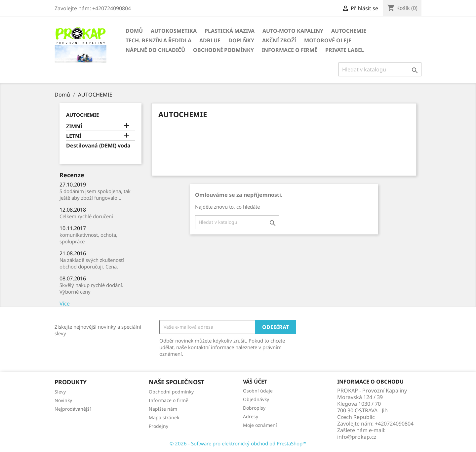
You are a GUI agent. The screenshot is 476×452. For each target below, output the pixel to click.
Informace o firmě (290, 50)
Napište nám (163, 409)
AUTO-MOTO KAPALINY (293, 31)
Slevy (60, 392)
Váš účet (255, 382)
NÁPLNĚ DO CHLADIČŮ (155, 50)
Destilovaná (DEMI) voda (98, 146)
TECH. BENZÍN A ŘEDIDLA (159, 40)
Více (65, 304)
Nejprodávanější (73, 409)
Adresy (251, 416)
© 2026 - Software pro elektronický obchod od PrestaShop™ (238, 443)
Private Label (345, 50)
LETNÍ (74, 136)
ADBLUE (210, 40)
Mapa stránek (164, 417)
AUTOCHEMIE (349, 31)
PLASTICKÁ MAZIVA (230, 31)
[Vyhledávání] (380, 69)
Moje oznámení (260, 425)
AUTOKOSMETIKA (174, 31)
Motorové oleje (328, 40)
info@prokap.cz (357, 437)
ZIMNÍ (74, 126)
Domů (134, 31)
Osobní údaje (258, 391)
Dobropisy (254, 408)
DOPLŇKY (241, 40)
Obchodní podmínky (223, 50)
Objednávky (256, 399)
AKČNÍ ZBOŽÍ (279, 40)
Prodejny (159, 426)
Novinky (63, 400)
